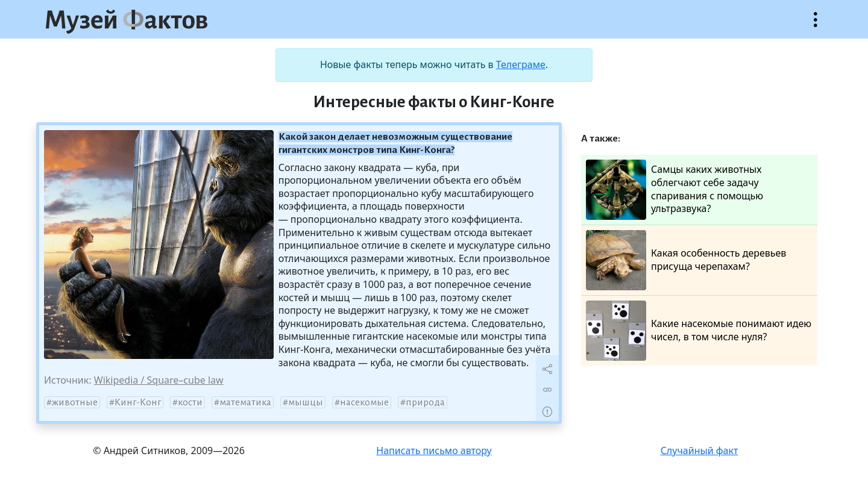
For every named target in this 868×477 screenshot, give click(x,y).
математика (245, 402)
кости (190, 402)
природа (425, 402)
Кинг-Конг (138, 402)
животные (75, 402)
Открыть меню (816, 26)
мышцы (306, 402)
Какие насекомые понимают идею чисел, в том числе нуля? (699, 331)
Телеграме (521, 64)
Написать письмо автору (434, 450)
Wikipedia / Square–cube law (159, 380)
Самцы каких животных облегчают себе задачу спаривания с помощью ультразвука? (675, 190)
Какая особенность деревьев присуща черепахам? (686, 260)
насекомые (364, 402)
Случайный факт (700, 450)
